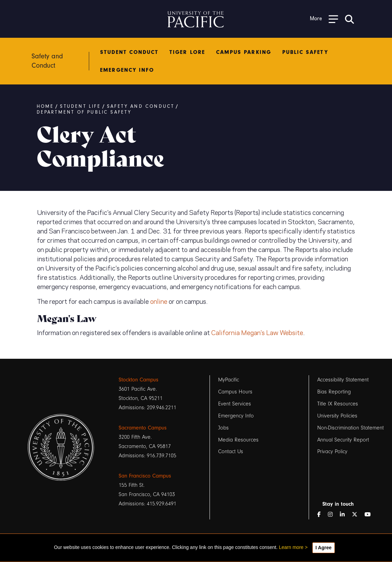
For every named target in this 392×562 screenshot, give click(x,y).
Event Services (235, 404)
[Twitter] (357, 515)
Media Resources (238, 440)
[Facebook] (322, 515)
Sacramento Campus (143, 428)
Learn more (291, 547)
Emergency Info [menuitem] (127, 70)
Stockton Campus (139, 380)
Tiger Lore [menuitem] (187, 52)
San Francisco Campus (145, 476)
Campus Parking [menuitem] (244, 52)
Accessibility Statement (343, 380)
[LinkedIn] (345, 515)
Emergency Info (236, 416)
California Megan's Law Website (257, 332)
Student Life (81, 106)
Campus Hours (235, 392)
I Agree (324, 548)
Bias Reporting (334, 392)
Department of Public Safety (84, 112)
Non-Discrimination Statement (351, 428)
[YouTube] (370, 515)
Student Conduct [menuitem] (129, 52)
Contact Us (231, 452)
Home (45, 106)
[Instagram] (333, 515)
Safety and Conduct (141, 106)
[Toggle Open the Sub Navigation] (324, 19)
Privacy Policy (332, 452)
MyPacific (229, 380)
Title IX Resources (338, 404)
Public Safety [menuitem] (305, 52)
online (159, 301)
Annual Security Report (343, 440)
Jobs (223, 428)
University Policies (337, 416)
